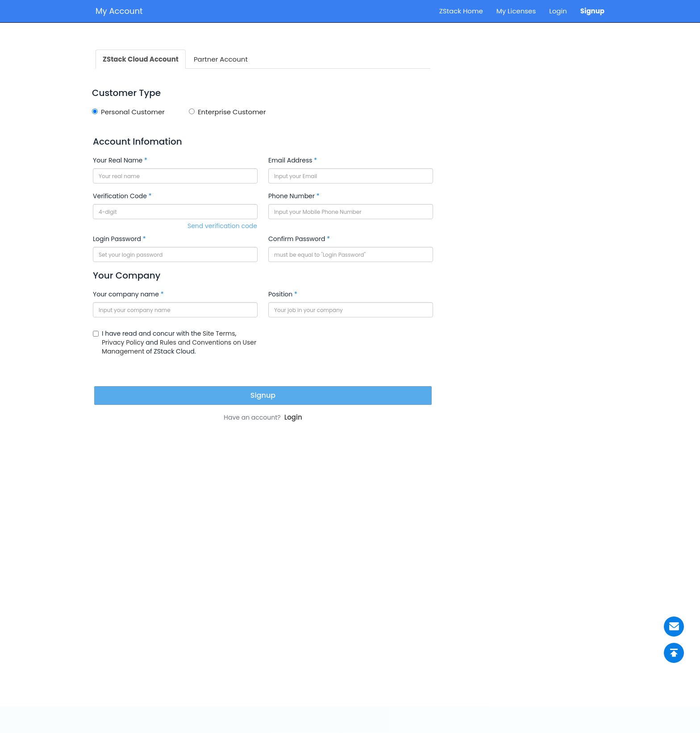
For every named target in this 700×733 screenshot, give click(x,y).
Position (280, 294)
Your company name (126, 294)
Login (558, 11)
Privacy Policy (123, 342)
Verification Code (120, 196)
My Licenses (516, 11)
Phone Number (292, 196)
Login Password (117, 239)
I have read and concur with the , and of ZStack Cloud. (175, 342)
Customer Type (126, 93)
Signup (592, 11)
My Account (119, 11)
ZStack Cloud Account (141, 59)
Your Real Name (118, 160)
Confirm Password (297, 239)
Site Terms (219, 333)
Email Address (290, 160)
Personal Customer (128, 112)
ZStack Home (461, 11)
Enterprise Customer (227, 112)
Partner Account (221, 59)
